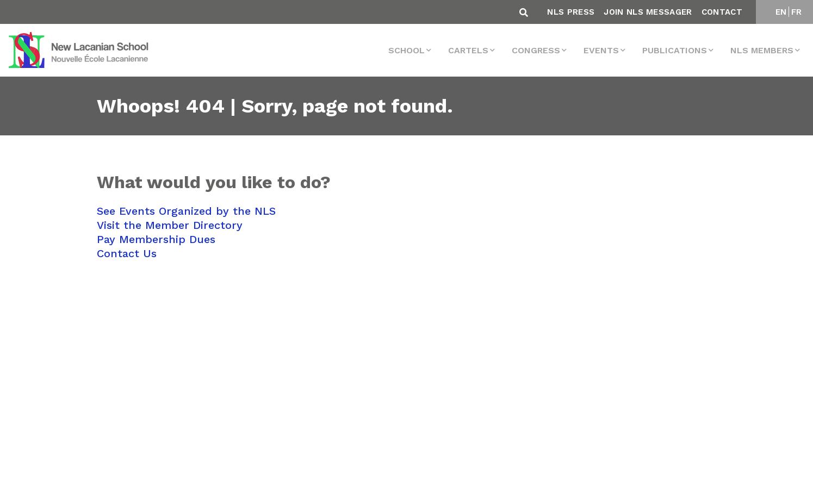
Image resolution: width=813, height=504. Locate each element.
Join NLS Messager (648, 12)
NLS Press (571, 12)
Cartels (468, 50)
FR (797, 12)
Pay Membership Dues (156, 239)
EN (781, 12)
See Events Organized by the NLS (186, 211)
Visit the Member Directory (170, 225)
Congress (536, 50)
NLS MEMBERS (762, 50)
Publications (675, 50)
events (601, 50)
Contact (722, 12)
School (406, 50)
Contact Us (127, 253)
